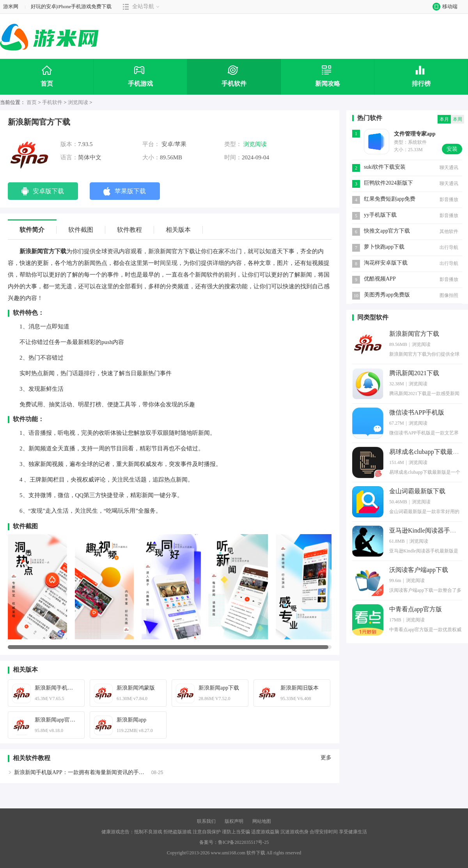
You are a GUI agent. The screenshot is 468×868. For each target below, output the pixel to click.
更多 (326, 758)
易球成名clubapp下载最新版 (427, 452)
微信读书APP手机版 (417, 412)
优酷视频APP (380, 279)
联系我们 (206, 821)
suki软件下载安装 (385, 167)
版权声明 (234, 821)
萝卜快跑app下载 (384, 247)
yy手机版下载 (380, 215)
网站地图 (262, 821)
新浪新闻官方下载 (414, 334)
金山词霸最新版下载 (417, 491)
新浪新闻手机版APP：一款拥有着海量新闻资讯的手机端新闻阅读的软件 (101, 772)
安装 (452, 149)
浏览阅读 (78, 102)
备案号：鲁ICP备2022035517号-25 (234, 842)
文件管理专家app (415, 134)
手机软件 (52, 102)
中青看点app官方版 (416, 609)
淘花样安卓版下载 (386, 263)
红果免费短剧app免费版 (390, 200)
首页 (32, 102)
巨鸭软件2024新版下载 (388, 184)
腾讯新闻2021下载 (414, 373)
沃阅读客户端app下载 (419, 570)
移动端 (443, 6)
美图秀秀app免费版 (387, 295)
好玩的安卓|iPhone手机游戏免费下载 (71, 6)
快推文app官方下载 (387, 231)
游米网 (11, 6)
